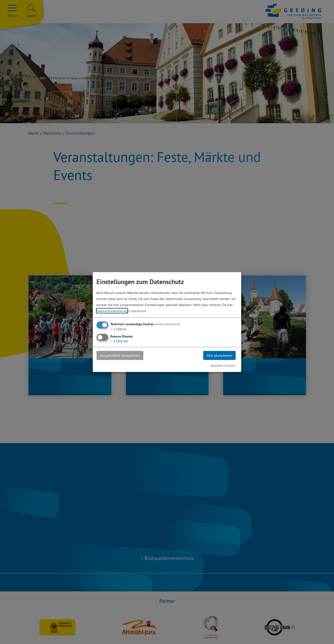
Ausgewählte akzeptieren (120, 355)
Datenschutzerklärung (112, 311)
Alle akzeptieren (219, 355)
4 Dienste (119, 341)
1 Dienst (118, 329)
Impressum (138, 311)
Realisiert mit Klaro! (223, 365)
